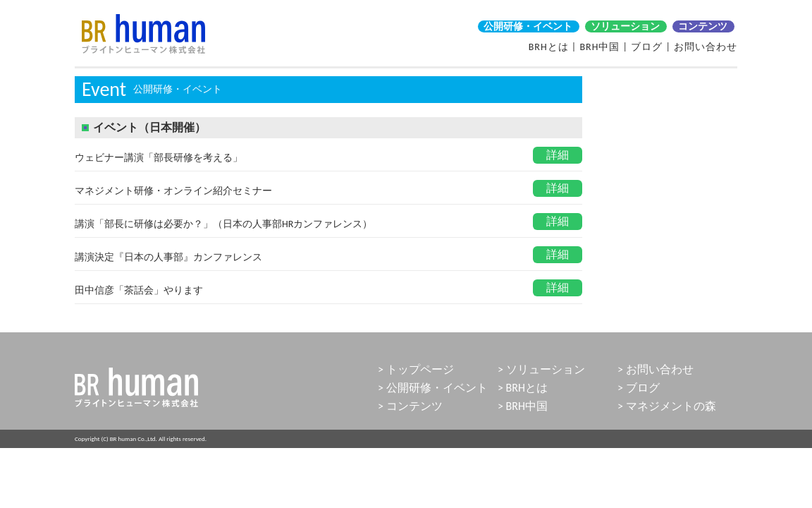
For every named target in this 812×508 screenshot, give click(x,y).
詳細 (558, 155)
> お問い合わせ (656, 369)
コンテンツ (703, 26)
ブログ (647, 47)
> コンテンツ (410, 406)
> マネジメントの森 (667, 406)
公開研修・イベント (528, 26)
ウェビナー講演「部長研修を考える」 (159, 158)
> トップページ (416, 369)
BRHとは (549, 47)
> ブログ (639, 388)
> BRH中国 (523, 406)
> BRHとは (523, 388)
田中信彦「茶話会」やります (139, 290)
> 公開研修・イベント (433, 388)
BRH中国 (599, 47)
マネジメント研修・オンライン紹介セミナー (173, 191)
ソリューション (625, 26)
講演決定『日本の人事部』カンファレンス (168, 257)
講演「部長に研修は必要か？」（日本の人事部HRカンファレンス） (223, 224)
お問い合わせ (706, 47)
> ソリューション (541, 369)
